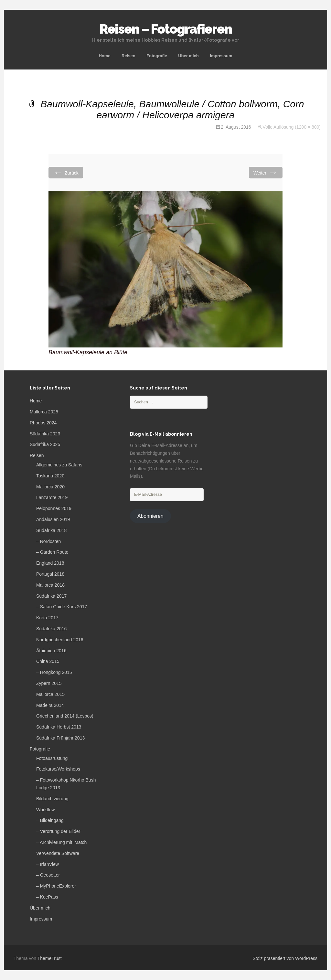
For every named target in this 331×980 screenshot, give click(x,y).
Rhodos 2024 (43, 423)
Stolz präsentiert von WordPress (285, 958)
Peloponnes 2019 (54, 508)
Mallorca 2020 (50, 487)
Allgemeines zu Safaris (59, 465)
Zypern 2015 (49, 683)
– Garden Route (52, 552)
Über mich (188, 56)
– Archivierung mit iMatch (61, 842)
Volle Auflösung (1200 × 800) (292, 127)
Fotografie (157, 56)
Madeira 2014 (50, 705)
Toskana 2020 (50, 476)
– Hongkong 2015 (54, 672)
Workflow (45, 810)
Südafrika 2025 (45, 444)
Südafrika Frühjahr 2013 (60, 738)
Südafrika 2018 (51, 530)
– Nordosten (48, 541)
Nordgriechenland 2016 (60, 640)
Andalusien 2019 (53, 519)
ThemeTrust (50, 958)
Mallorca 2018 (50, 585)
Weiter (266, 172)
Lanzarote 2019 (52, 497)
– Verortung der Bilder (58, 831)
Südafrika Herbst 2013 (59, 727)
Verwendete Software (58, 853)
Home (104, 56)
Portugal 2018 (50, 574)
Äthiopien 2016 (51, 651)
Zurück (66, 172)
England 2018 (50, 563)
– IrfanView (48, 864)
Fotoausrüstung (52, 758)
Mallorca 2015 (50, 694)
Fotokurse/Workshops (58, 769)
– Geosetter (48, 875)
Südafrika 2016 (51, 629)
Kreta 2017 (47, 618)
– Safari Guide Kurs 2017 (62, 607)
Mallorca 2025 (44, 412)
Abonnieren (150, 516)
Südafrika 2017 (51, 596)
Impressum (221, 56)
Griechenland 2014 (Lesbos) (65, 716)
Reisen (128, 56)
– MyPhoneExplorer (56, 886)
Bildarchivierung (52, 799)
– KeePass (47, 897)
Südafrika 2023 (45, 434)
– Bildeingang (50, 820)
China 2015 (48, 661)
